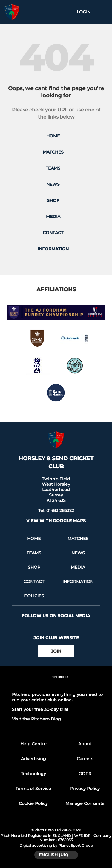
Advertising (33, 759)
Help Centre (33, 744)
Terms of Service (33, 789)
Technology (33, 774)
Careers (85, 759)
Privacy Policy (85, 789)
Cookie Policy (33, 803)
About (85, 744)
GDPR (85, 774)
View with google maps (56, 521)
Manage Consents (85, 803)
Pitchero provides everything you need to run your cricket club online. (57, 697)
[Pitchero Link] (60, 685)
